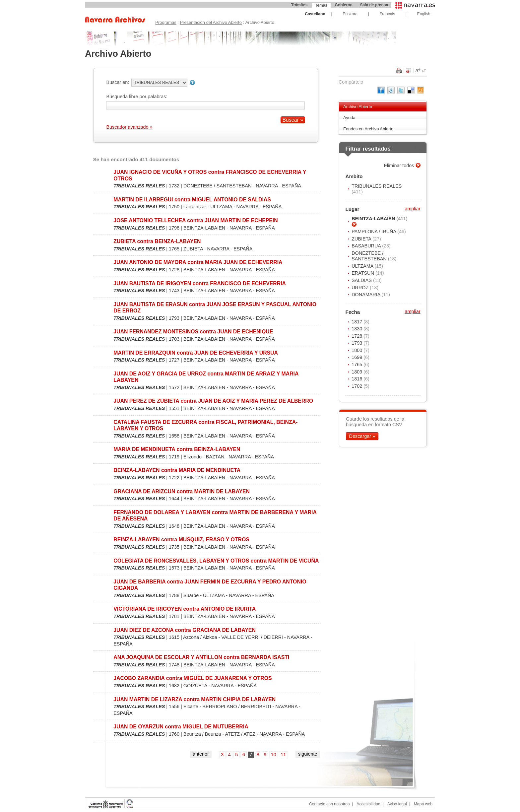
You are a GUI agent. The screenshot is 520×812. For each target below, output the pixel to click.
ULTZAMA (363, 266)
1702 (357, 386)
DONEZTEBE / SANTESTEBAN (370, 256)
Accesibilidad (368, 804)
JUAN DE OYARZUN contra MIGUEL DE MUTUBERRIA (181, 727)
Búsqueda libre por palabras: (137, 97)
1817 (357, 322)
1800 (357, 350)
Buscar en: (118, 82)
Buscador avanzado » (129, 127)
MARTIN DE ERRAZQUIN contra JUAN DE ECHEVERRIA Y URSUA (196, 353)
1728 (357, 336)
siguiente (308, 754)
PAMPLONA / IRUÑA (374, 232)
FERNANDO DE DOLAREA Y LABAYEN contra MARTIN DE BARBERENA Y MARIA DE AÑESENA (215, 515)
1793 (357, 343)
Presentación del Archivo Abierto (211, 22)
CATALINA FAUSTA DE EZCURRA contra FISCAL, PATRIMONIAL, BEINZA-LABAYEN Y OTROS (205, 425)
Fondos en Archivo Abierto (368, 129)
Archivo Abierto (358, 107)
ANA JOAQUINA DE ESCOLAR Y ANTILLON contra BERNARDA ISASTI (201, 657)
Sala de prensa (374, 5)
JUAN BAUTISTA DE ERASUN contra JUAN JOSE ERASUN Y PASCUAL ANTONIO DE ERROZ (215, 307)
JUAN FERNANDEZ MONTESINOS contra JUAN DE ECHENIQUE (193, 332)
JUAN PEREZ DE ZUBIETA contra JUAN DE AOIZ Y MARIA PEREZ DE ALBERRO (213, 401)
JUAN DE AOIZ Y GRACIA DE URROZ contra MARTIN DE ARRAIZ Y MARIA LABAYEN (206, 377)
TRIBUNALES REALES (377, 186)
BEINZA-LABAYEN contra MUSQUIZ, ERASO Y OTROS (181, 540)
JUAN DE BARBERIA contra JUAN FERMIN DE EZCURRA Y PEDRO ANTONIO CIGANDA (210, 585)
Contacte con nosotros (329, 804)
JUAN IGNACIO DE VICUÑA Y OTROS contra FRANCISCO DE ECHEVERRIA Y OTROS (210, 175)
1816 (357, 379)
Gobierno (344, 5)
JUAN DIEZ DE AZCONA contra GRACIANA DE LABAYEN (185, 630)
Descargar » (362, 436)
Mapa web (423, 804)
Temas (321, 5)
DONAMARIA (366, 295)
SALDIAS (362, 280)
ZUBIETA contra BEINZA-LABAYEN (157, 241)
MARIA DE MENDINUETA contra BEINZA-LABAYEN (177, 449)
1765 (357, 365)
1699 (357, 357)
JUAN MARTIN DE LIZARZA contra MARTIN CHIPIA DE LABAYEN (195, 699)
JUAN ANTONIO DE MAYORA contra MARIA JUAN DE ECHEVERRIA (198, 262)
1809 (357, 372)
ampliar (412, 209)
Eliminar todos (399, 166)
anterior (201, 754)
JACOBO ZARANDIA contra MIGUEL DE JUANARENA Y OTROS (193, 678)
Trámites (299, 5)
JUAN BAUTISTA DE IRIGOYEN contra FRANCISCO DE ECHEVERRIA (200, 283)
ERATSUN (363, 273)
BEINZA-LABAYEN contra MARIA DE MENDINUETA (177, 470)
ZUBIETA (362, 239)
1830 (357, 329)
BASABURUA (367, 246)
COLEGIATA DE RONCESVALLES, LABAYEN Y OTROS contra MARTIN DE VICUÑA (216, 561)
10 (274, 755)
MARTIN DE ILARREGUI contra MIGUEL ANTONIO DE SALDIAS (192, 200)
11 (283, 755)
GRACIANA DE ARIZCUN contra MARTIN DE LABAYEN (182, 491)
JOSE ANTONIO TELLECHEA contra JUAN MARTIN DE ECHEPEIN (195, 220)
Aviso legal (397, 804)
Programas (166, 22)
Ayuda (349, 118)
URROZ (361, 288)
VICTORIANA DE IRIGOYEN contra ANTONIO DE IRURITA (185, 609)
